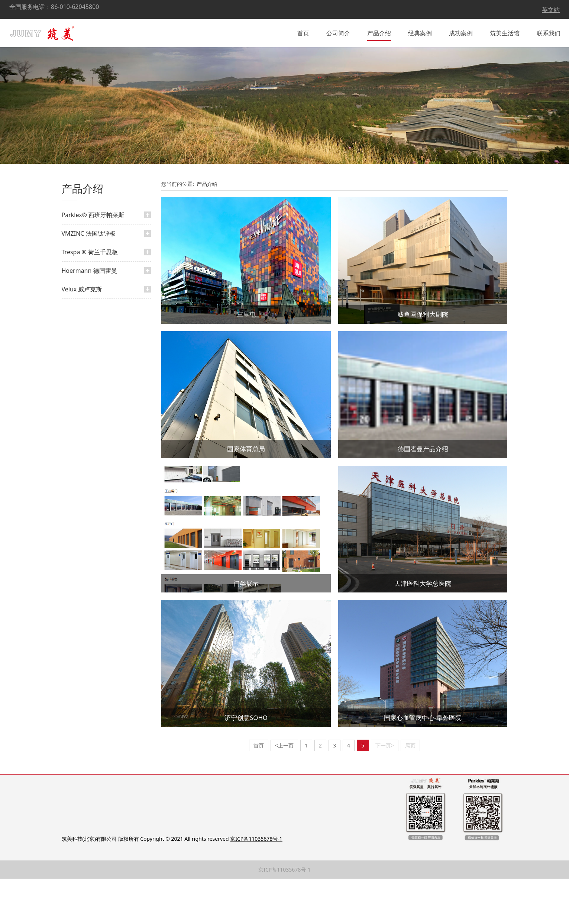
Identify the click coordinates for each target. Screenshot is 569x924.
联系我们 (549, 31)
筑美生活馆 (505, 31)
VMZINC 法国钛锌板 (89, 279)
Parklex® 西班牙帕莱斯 (93, 260)
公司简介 (338, 31)
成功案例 (461, 31)
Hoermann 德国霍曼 (89, 316)
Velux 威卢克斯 (82, 335)
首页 (303, 31)
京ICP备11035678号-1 (284, 915)
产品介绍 (379, 31)
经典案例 (420, 31)
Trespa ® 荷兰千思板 (90, 297)
